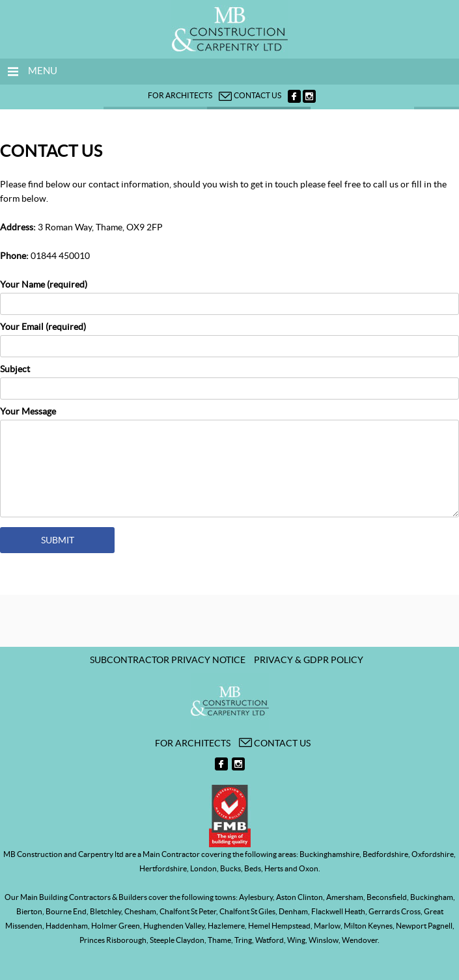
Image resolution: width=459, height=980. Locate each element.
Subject (230, 379)
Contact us (250, 95)
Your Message (230, 463)
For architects (180, 95)
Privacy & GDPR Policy (309, 660)
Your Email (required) (230, 336)
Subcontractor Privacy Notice (168, 660)
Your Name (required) (230, 294)
